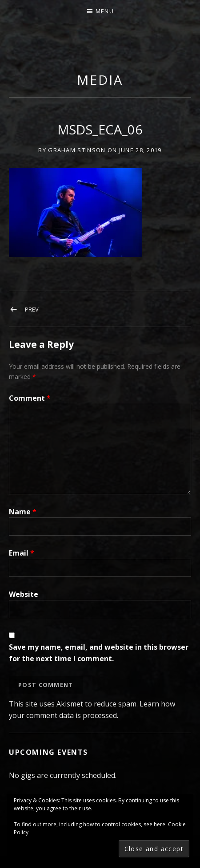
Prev (32, 309)
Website (24, 594)
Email (22, 553)
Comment (30, 398)
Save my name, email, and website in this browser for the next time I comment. (99, 653)
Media (100, 80)
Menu (105, 11)
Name (23, 512)
